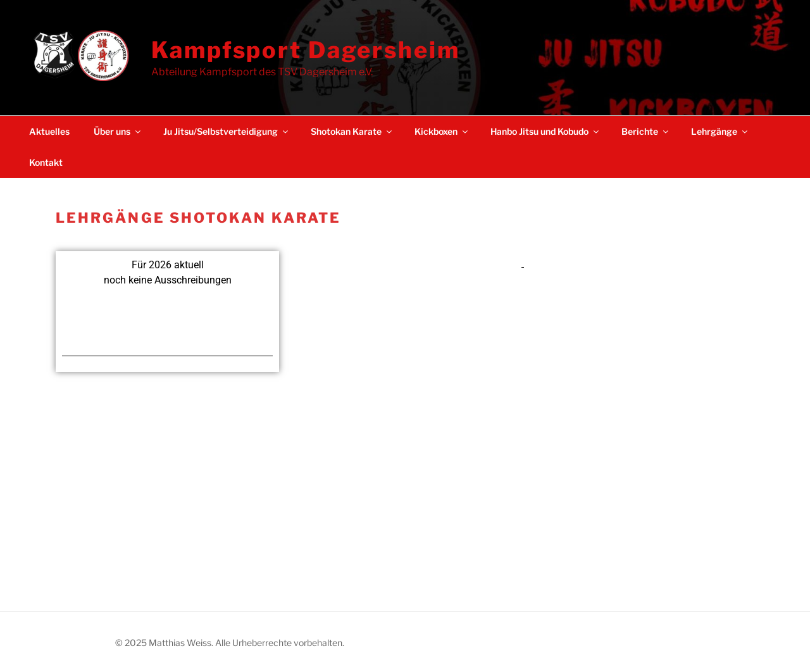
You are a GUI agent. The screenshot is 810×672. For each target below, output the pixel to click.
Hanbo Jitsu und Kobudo (545, 131)
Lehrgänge (720, 131)
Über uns (118, 131)
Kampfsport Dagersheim (305, 50)
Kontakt (46, 162)
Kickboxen (442, 131)
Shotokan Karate (352, 131)
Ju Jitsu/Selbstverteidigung (227, 131)
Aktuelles (49, 131)
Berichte (646, 131)
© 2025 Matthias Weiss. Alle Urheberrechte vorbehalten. (230, 643)
